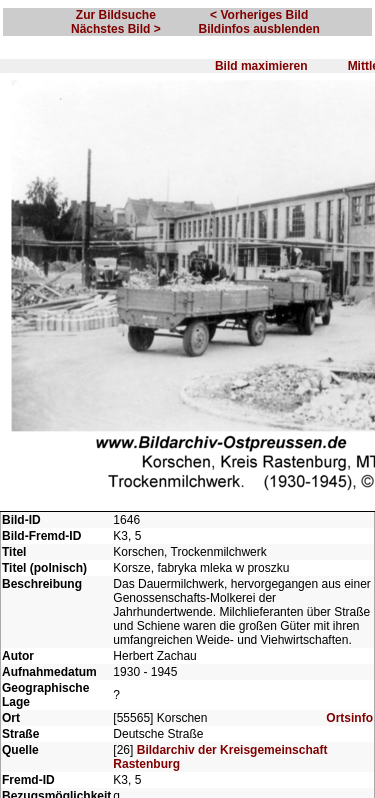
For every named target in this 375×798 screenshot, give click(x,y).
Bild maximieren (261, 66)
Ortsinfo (349, 718)
